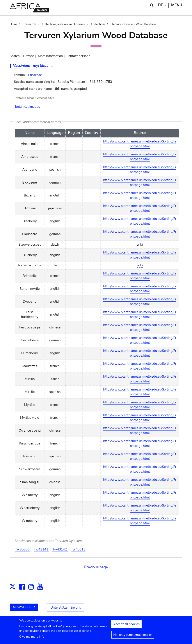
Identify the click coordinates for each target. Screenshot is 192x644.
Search (15, 56)
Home (13, 24)
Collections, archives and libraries (63, 24)
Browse (29, 56)
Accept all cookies (126, 626)
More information (50, 56)
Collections (98, 24)
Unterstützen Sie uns (66, 608)
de (163, 5)
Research (30, 24)
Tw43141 (41, 549)
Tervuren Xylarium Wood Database (134, 24)
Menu (177, 5)
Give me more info (32, 639)
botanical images (28, 107)
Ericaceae (35, 75)
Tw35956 (23, 549)
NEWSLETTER (24, 607)
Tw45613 (78, 549)
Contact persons (78, 56)
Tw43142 (60, 549)
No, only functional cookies (133, 637)
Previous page (96, 567)
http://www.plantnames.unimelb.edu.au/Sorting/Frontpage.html (140, 144)
